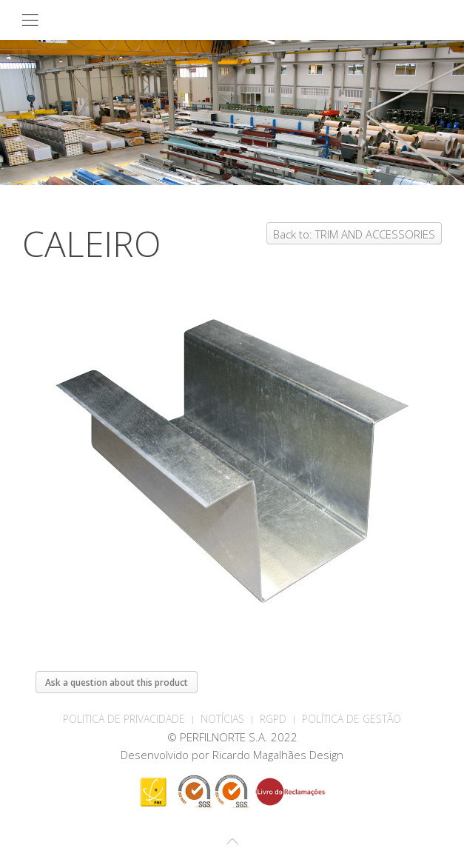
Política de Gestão (352, 719)
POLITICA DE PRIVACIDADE (124, 719)
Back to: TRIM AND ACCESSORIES (354, 234)
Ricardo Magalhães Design (278, 755)
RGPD (273, 719)
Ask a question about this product (117, 682)
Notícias (222, 719)
